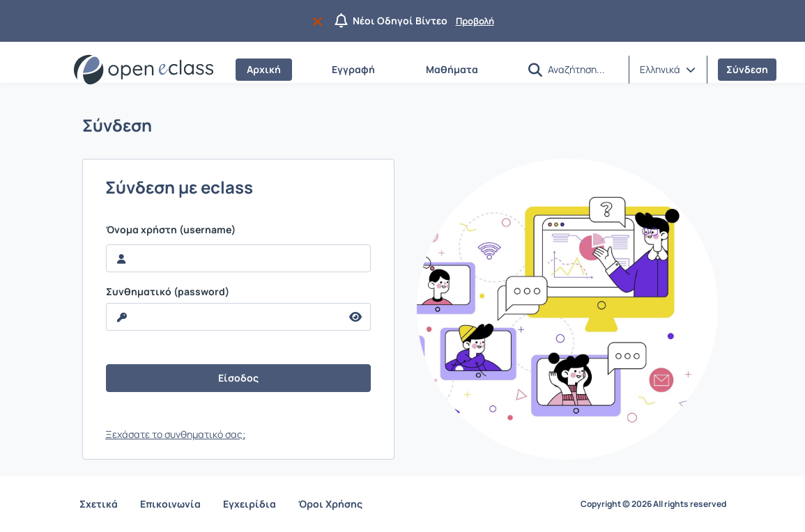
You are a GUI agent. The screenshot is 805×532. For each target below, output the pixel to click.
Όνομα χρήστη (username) (171, 230)
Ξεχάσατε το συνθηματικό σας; (175, 434)
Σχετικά (99, 504)
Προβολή (475, 21)
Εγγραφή (353, 69)
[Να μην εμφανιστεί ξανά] (320, 21)
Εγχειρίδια (250, 504)
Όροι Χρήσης (330, 504)
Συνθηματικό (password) (168, 292)
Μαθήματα (452, 69)
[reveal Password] (224, 317)
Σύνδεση (747, 69)
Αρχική (264, 69)
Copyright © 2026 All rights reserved (653, 504)
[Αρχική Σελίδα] (144, 70)
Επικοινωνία (170, 504)
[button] (535, 70)
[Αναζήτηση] (583, 69)
